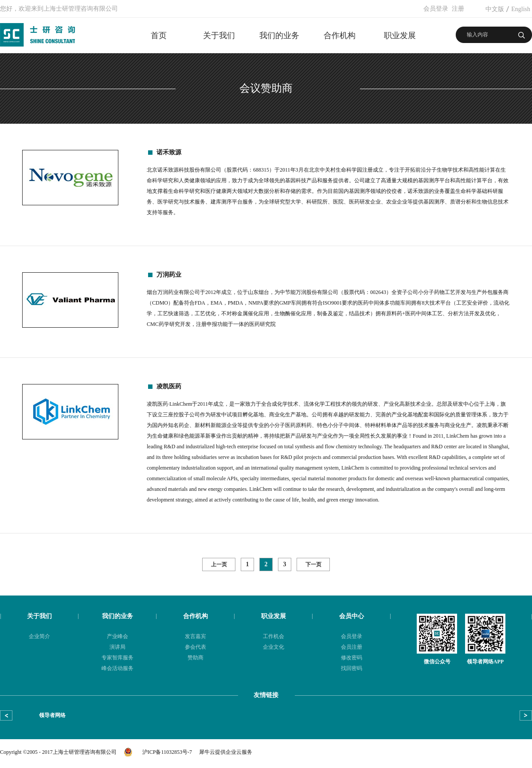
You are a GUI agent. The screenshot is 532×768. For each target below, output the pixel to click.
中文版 (495, 9)
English (521, 9)
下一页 (313, 564)
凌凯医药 (169, 386)
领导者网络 (52, 715)
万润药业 (169, 275)
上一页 (219, 564)
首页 (159, 35)
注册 (458, 9)
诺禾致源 (169, 152)
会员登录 (436, 9)
